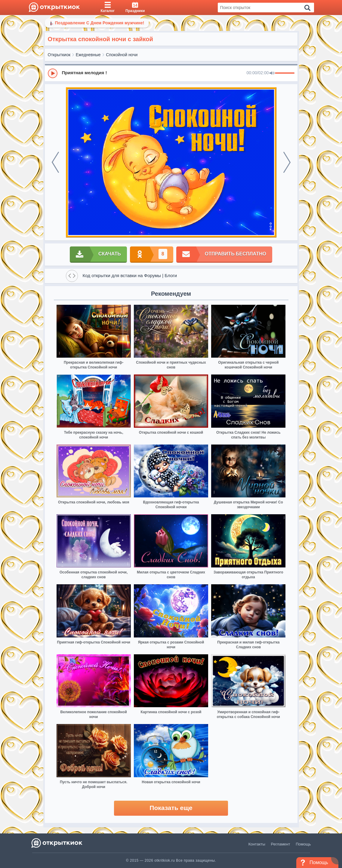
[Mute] (272, 73)
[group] (171, 73)
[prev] (55, 162)
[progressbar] (285, 73)
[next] (287, 162)
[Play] (53, 73)
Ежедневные (88, 55)
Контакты (257, 844)
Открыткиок (59, 55)
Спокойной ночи (122, 55)
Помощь (303, 844)
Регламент (281, 844)
